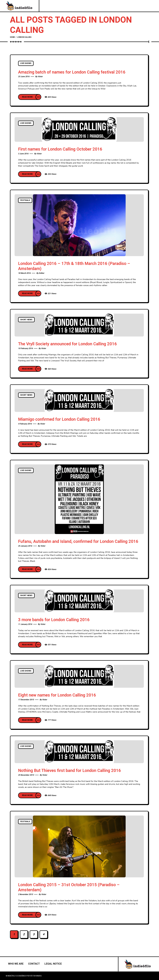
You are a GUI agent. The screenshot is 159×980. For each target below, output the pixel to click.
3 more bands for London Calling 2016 (54, 620)
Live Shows (26, 63)
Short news (26, 320)
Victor (40, 77)
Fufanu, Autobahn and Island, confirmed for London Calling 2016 (78, 541)
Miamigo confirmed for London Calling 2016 (59, 419)
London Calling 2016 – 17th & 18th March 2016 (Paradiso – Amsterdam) (74, 266)
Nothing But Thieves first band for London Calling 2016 (69, 771)
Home (12, 37)
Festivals (25, 200)
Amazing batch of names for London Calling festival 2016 (72, 72)
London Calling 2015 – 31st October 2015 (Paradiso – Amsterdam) (69, 887)
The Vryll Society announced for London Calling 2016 (67, 344)
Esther (42, 273)
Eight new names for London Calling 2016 (57, 695)
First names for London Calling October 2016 (60, 149)
